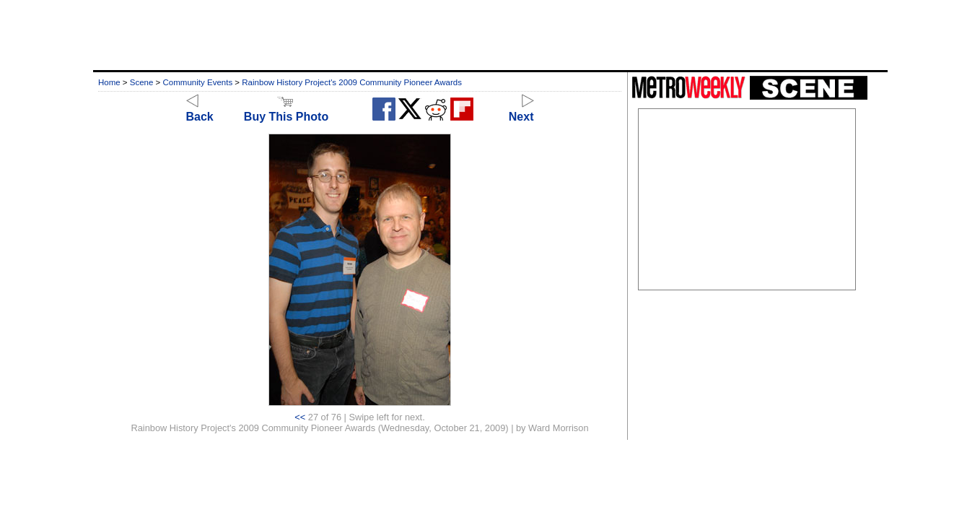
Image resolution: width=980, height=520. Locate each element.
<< (300, 417)
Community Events (198, 82)
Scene (142, 82)
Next (521, 110)
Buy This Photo (286, 110)
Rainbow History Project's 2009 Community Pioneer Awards (352, 82)
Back (200, 110)
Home (109, 82)
